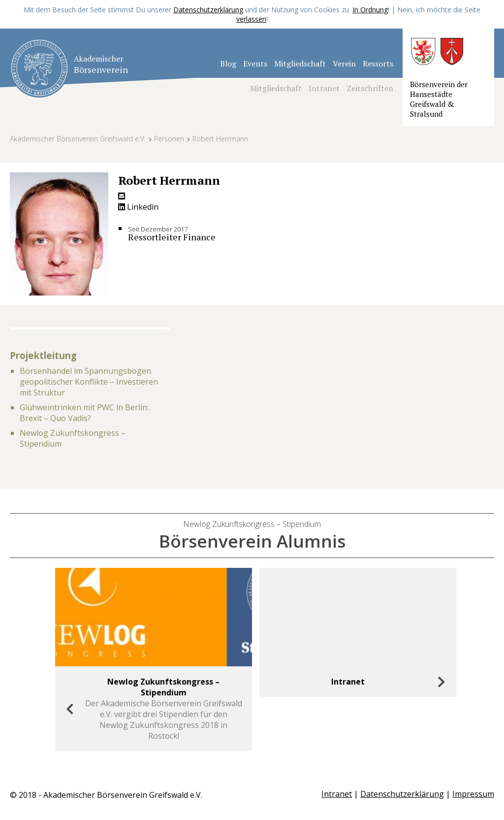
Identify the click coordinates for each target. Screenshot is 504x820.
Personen (169, 139)
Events (255, 64)
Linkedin (138, 207)
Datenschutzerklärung (208, 10)
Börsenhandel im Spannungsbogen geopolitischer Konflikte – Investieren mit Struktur (89, 382)
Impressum (473, 794)
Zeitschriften (370, 88)
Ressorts (378, 64)
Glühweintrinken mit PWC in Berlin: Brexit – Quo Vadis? (84, 413)
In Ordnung (370, 10)
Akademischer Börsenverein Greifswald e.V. (78, 139)
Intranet (324, 88)
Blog (228, 64)
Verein (344, 64)
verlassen (251, 19)
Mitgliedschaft (300, 64)
